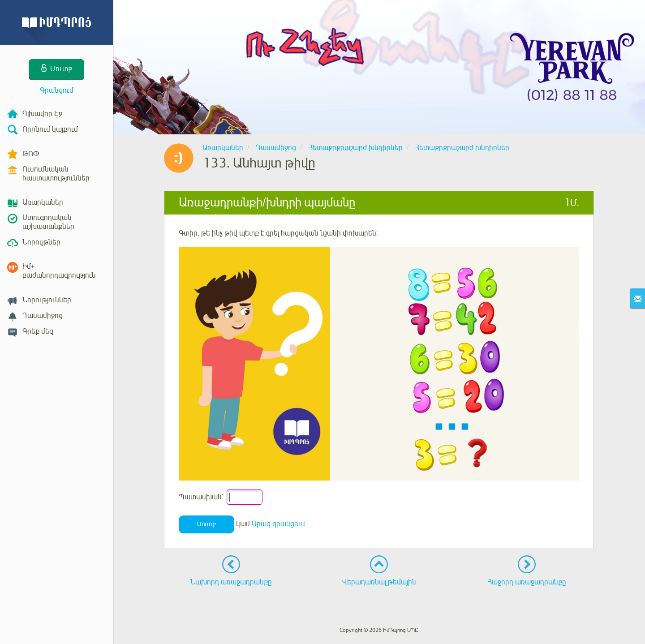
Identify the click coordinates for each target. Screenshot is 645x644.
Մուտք (206, 524)
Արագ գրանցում (278, 524)
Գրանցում (57, 90)
